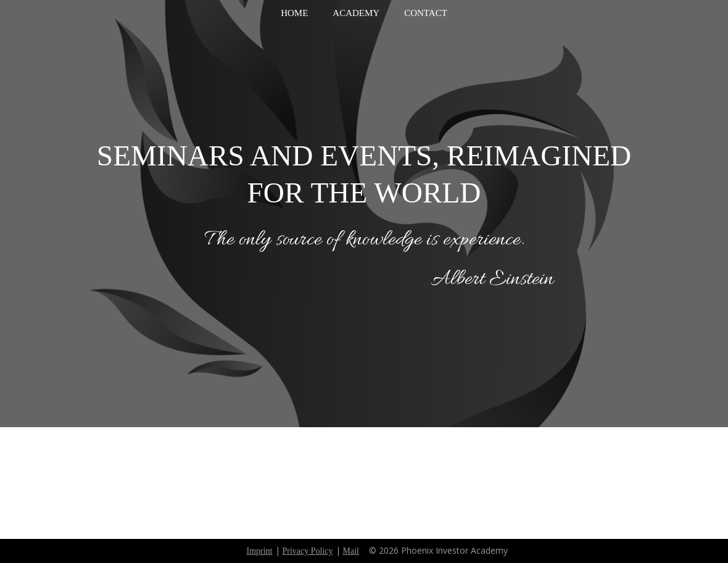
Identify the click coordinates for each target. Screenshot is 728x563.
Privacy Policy (308, 551)
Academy (356, 13)
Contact (426, 13)
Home (294, 13)
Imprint (260, 551)
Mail (351, 551)
